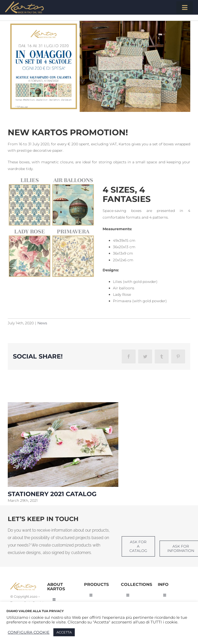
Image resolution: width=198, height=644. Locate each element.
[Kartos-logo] (24, 3)
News (42, 323)
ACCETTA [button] (64, 632)
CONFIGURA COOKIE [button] (29, 632)
